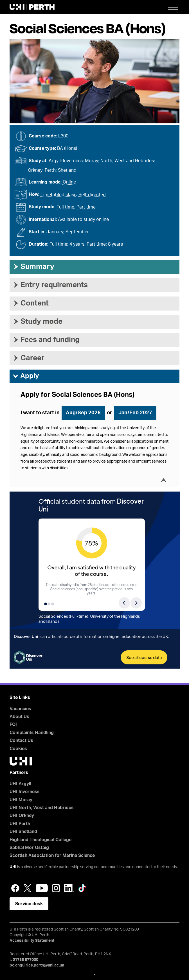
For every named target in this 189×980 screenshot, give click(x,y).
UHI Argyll (20, 784)
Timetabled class (58, 195)
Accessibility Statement (32, 941)
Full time (65, 207)
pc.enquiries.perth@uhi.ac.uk (37, 965)
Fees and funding (46, 340)
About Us (19, 717)
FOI (13, 725)
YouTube (42, 888)
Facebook (15, 888)
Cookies (18, 749)
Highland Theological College (40, 840)
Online (69, 182)
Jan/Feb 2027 (135, 413)
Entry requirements (50, 285)
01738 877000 (25, 960)
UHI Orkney (22, 816)
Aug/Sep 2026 (83, 413)
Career (28, 358)
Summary (33, 267)
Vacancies (20, 709)
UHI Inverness (25, 792)
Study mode (37, 322)
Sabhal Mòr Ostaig (29, 848)
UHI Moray (21, 800)
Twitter (28, 888)
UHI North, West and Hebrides (42, 808)
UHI (13, 867)
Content (31, 303)
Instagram (56, 888)
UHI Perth (20, 824)
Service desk (29, 904)
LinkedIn (69, 888)
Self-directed (92, 195)
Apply (26, 376)
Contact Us (21, 741)
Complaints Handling (32, 733)
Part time (86, 207)
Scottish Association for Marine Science (52, 855)
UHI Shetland (23, 832)
